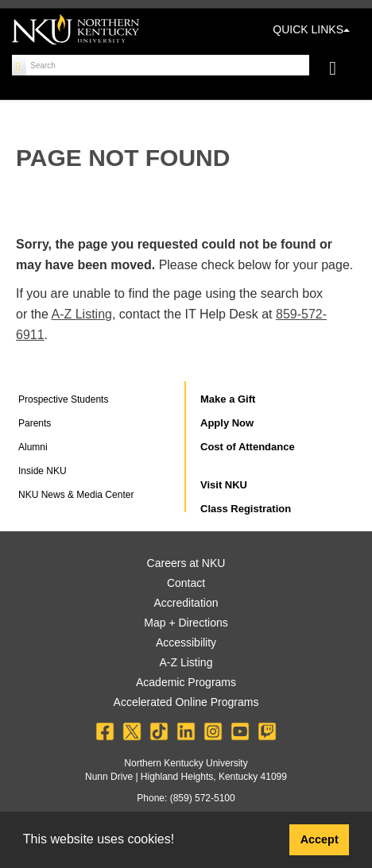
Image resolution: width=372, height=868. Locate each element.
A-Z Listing (81, 314)
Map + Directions (186, 623)
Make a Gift (228, 399)
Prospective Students (63, 399)
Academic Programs (186, 682)
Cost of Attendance (248, 447)
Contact (186, 583)
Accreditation (186, 603)
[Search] (19, 65)
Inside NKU (43, 471)
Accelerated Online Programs (186, 702)
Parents (35, 423)
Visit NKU (224, 485)
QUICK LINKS (311, 29)
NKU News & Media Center (76, 495)
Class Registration (246, 509)
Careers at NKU (186, 563)
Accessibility (186, 642)
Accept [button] (320, 839)
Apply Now (227, 423)
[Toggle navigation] (341, 70)
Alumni (33, 447)
